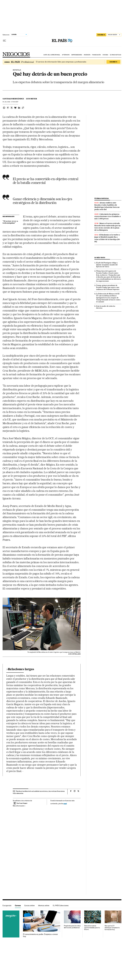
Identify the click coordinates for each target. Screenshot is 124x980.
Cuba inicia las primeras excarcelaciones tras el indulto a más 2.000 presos (108, 216)
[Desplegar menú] (4, 41)
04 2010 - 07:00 (10, 102)
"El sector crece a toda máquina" (10, 222)
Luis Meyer (32, 99)
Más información (19, 806)
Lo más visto (100, 258)
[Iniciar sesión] (114, 35)
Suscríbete (113, 62)
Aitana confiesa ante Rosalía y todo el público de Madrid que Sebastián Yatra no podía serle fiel (107, 206)
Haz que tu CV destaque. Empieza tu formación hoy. (112, 928)
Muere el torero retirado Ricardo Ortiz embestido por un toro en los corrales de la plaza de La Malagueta (107, 227)
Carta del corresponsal (52, 55)
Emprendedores (77, 55)
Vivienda (105, 55)
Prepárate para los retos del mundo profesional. (72, 927)
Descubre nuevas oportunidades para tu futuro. (92, 928)
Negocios (16, 54)
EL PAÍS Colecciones (61, 905)
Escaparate (7, 905)
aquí (65, 803)
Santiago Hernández (13, 99)
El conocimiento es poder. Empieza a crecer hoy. (40, 935)
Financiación (96, 55)
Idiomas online (44, 905)
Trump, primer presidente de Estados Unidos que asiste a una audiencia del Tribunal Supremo (108, 287)
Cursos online (29, 905)
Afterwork (66, 55)
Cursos (18, 905)
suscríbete (101, 35)
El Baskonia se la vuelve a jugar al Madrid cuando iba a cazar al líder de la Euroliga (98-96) (107, 238)
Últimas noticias (115, 55)
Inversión (87, 55)
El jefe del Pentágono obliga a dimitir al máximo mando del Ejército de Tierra (107, 265)
